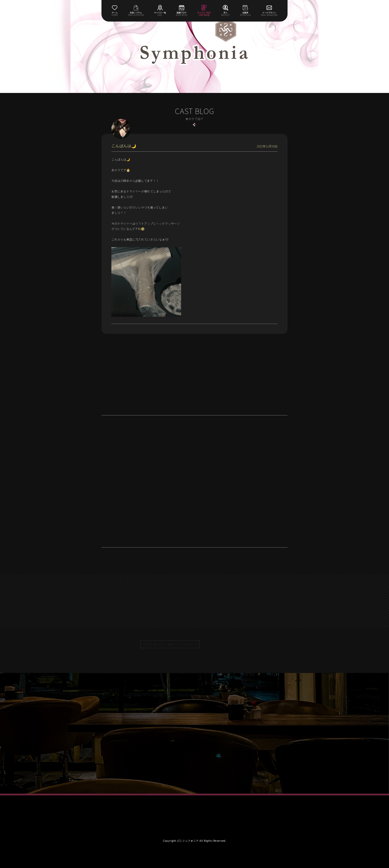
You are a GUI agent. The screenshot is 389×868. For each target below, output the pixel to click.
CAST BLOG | (168, 644)
